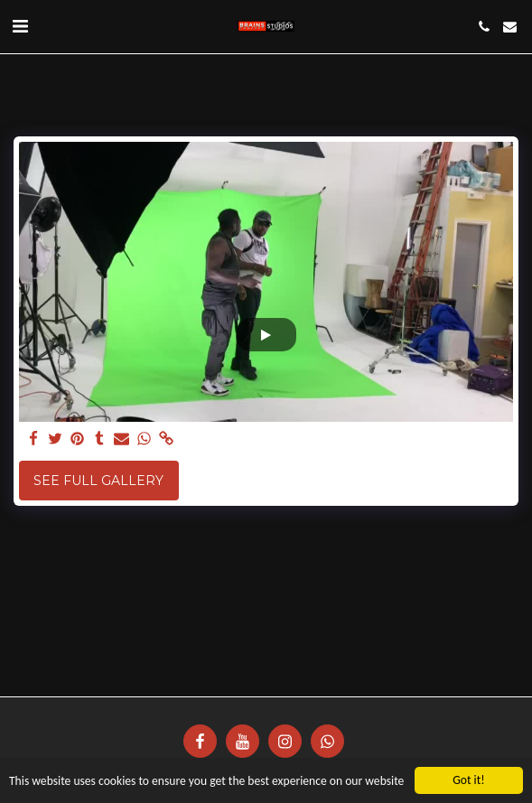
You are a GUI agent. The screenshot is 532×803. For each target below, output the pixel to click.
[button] (20, 26)
